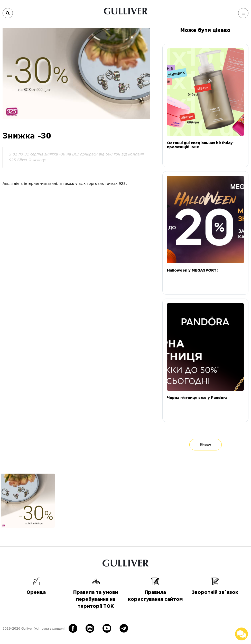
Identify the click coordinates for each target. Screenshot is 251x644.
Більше (206, 445)
